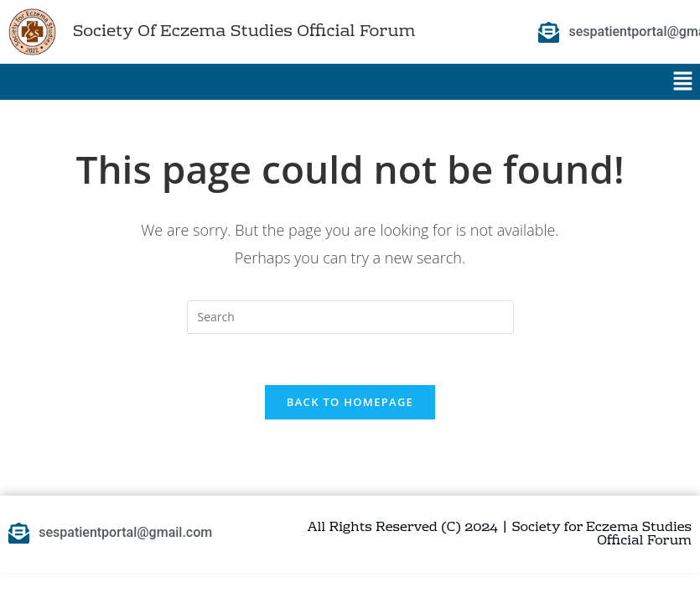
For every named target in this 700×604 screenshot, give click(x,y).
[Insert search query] (350, 317)
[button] (683, 81)
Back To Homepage (350, 402)
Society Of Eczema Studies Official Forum (244, 32)
